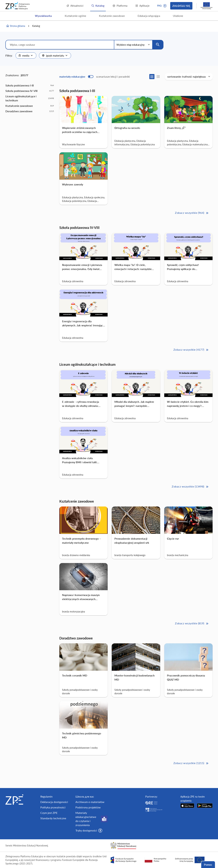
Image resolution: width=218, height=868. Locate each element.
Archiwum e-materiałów (90, 802)
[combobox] (26, 56)
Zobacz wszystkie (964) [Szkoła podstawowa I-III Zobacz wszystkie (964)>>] (192, 213)
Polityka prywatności (53, 807)
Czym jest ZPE (49, 813)
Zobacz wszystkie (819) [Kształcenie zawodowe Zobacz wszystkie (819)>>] (192, 624)
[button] (165, 6)
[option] (30, 85)
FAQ (159, 6)
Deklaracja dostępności (54, 802)
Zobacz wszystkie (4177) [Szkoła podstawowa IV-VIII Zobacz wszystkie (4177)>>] (191, 350)
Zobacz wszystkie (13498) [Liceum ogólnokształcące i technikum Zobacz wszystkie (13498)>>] (190, 487)
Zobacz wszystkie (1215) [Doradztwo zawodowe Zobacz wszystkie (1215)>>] (191, 763)
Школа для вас (85, 796)
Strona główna (16, 26)
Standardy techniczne (53, 818)
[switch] (95, 77)
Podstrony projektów (88, 807)
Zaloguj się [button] (181, 6)
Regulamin (46, 796)
